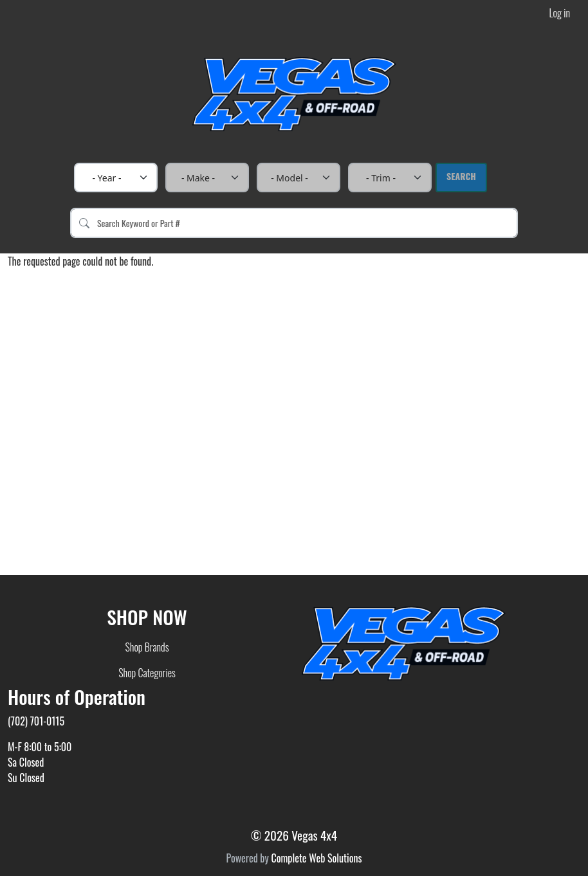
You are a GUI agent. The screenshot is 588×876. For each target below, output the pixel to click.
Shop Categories (147, 673)
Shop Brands (147, 647)
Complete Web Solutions (316, 858)
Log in (560, 13)
